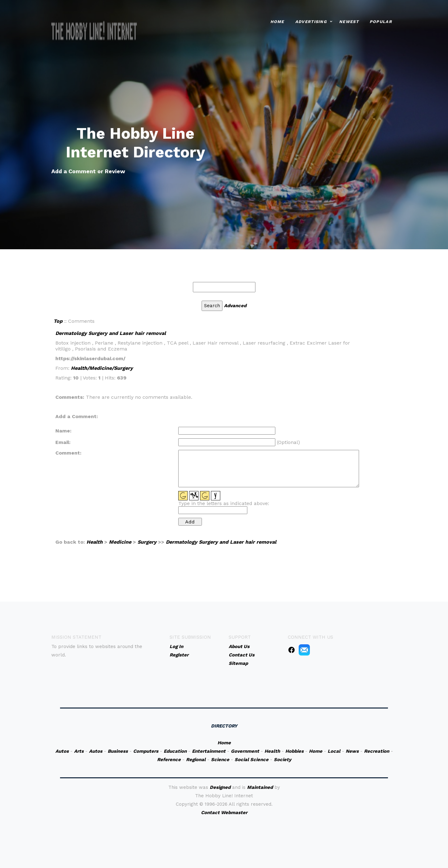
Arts (79, 751)
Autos (62, 751)
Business (118, 751)
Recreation (377, 751)
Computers (146, 751)
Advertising (311, 21)
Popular (381, 21)
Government (245, 751)
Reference (169, 760)
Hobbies (294, 751)
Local (334, 751)
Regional (196, 760)
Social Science (252, 760)
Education (175, 751)
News (352, 751)
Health (95, 542)
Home (277, 21)
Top (58, 321)
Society (282, 760)
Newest (349, 21)
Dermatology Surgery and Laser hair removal (111, 333)
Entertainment (209, 751)
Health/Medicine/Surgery (102, 368)
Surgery (147, 542)
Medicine (120, 542)
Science (220, 760)
